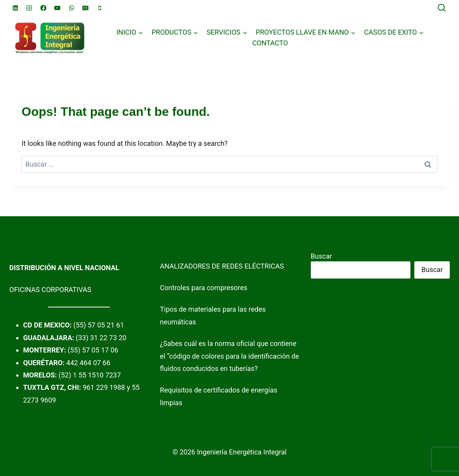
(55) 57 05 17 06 (93, 350)
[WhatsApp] (71, 8)
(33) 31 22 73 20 (101, 338)
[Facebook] (43, 8)
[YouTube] (58, 8)
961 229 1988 (104, 387)
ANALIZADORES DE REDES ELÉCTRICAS (222, 266)
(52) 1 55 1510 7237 (90, 375)
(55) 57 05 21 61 (99, 325)
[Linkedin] (15, 8)
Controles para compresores (204, 288)
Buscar (322, 256)
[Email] (86, 8)
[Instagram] (29, 8)
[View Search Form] (442, 8)
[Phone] (100, 8)
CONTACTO (270, 43)
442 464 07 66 (88, 363)
